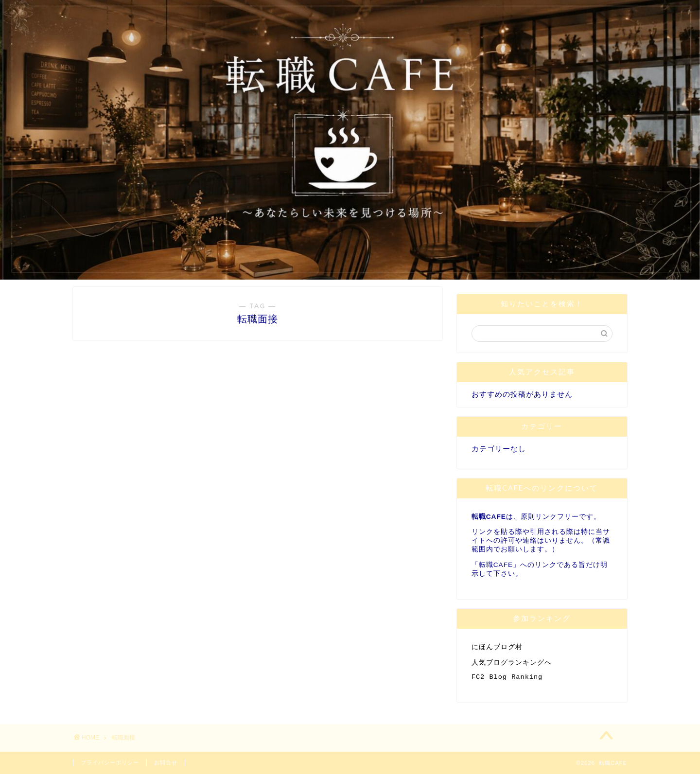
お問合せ (166, 766)
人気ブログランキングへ (512, 664)
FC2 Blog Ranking (507, 680)
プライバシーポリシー (110, 766)
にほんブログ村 (497, 647)
